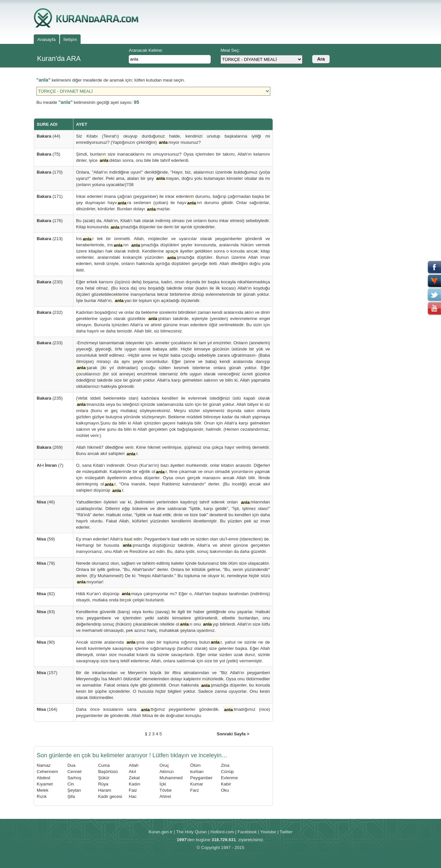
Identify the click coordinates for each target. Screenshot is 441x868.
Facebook (247, 832)
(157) (47, 673)
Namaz (44, 765)
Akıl (132, 772)
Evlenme (229, 778)
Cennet (75, 772)
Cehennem (47, 772)
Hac (133, 796)
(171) (50, 196)
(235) (50, 398)
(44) (48, 136)
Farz (195, 790)
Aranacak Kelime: (146, 50)
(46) (46, 502)
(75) (48, 154)
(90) (46, 642)
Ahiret (165, 796)
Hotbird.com (222, 832)
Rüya (103, 784)
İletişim (70, 39)
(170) (50, 172)
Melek (43, 790)
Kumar (197, 784)
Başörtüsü (108, 772)
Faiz (133, 790)
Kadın (134, 784)
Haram (105, 790)
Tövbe (166, 790)
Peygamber (201, 778)
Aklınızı (167, 772)
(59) (46, 539)
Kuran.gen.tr (160, 832)
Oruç (164, 765)
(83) (46, 612)
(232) (50, 312)
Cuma (104, 765)
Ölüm (196, 765)
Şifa (71, 796)
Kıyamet (45, 784)
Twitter (286, 832)
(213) (50, 239)
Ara (321, 59)
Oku (225, 790)
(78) (46, 563)
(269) (50, 447)
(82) (46, 594)
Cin (71, 784)
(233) (50, 343)
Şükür (104, 778)
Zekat (134, 778)
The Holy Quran (191, 832)
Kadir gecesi (110, 796)
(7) (50, 465)
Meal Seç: (230, 50)
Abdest (44, 778)
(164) (47, 709)
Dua (71, 765)
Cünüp (227, 772)
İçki (163, 784)
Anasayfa (47, 39)
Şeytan (74, 790)
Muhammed (171, 778)
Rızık (42, 796)
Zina (225, 765)
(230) (50, 282)
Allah (134, 765)
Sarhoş (74, 778)
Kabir (226, 784)
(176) (50, 221)
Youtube (268, 832)
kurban (197, 772)
